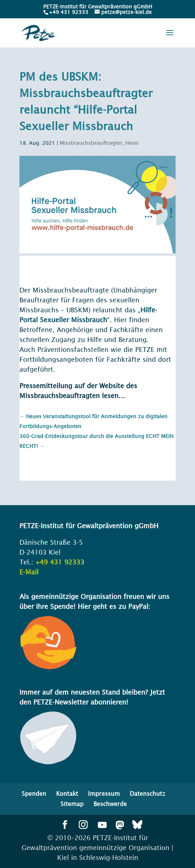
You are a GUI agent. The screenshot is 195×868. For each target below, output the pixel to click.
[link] (68, 12)
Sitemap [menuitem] (72, 804)
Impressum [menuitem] (104, 794)
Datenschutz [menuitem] (148, 794)
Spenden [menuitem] (34, 794)
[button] (170, 37)
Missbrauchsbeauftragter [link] (91, 143)
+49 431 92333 (69, 12)
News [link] (132, 143)
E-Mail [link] (29, 572)
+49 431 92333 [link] (60, 562)
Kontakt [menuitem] (67, 794)
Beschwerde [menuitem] (110, 804)
